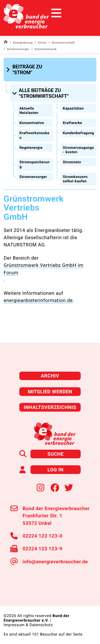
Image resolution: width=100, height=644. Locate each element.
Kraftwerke (72, 123)
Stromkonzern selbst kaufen (75, 179)
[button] (29, 70)
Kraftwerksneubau (34, 135)
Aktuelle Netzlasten (29, 111)
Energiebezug (21, 43)
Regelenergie (31, 148)
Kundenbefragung (78, 133)
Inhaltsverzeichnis (50, 407)
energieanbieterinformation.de (38, 300)
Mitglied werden (50, 392)
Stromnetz (72, 162)
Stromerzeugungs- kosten (78, 150)
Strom (40, 43)
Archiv (50, 376)
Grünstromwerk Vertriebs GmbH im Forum (43, 269)
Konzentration (32, 123)
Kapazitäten (73, 108)
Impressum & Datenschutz (28, 625)
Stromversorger (17, 49)
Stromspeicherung (34, 164)
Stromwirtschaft (62, 43)
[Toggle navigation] (87, 13)
